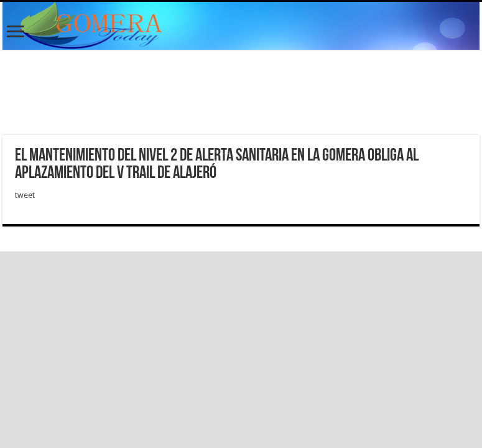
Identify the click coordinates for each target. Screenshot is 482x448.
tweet (25, 195)
